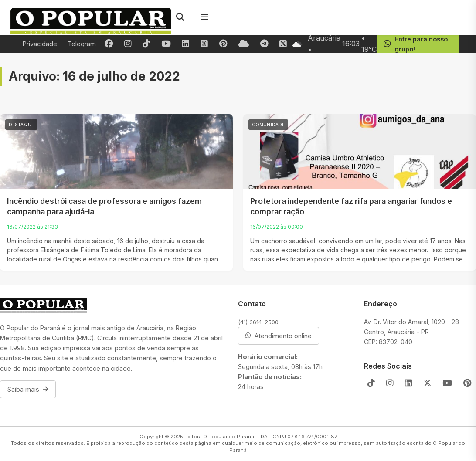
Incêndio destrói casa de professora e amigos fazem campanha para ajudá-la (104, 207)
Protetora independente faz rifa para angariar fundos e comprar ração (351, 207)
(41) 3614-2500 (258, 322)
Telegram (82, 44)
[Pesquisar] (180, 17)
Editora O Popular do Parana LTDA (226, 437)
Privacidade (40, 44)
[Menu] (204, 17)
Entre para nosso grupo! (416, 44)
